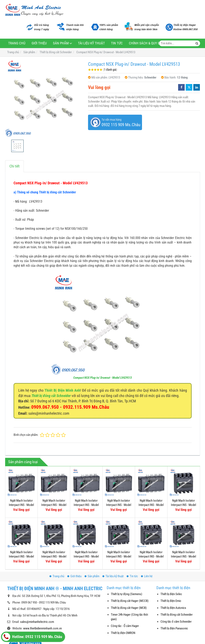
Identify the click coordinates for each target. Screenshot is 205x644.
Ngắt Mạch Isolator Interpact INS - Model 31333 (86, 505)
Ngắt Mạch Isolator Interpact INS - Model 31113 (21, 557)
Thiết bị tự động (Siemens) (127, 594)
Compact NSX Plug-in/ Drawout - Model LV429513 (102, 378)
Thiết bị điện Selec (171, 594)
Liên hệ (147, 576)
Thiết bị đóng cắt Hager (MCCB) (130, 601)
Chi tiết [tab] (14, 166)
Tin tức (117, 43)
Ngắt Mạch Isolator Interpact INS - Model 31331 (119, 505)
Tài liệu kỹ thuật (91, 43)
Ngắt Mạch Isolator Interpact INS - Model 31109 (86, 557)
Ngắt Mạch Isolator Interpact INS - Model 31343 (151, 505)
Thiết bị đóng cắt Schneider (51, 396)
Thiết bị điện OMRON (123, 633)
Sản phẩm (61, 43)
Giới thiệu (39, 43)
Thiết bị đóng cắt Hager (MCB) (129, 608)
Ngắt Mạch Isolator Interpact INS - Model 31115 (183, 505)
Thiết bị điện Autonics (173, 608)
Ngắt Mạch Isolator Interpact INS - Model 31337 (21, 505)
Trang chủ (17, 43)
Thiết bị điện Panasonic (174, 628)
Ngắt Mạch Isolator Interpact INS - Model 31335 (54, 505)
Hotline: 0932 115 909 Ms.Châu (32, 637)
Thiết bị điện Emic (171, 601)
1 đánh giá (110, 70)
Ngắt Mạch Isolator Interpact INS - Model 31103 (151, 528)
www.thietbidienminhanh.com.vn (42, 628)
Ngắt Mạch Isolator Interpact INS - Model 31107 (119, 528)
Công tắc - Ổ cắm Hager (125, 626)
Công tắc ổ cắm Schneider (176, 622)
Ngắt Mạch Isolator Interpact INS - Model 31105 (183, 528)
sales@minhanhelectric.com (37, 622)
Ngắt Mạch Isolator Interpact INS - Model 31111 (54, 557)
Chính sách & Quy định (147, 43)
